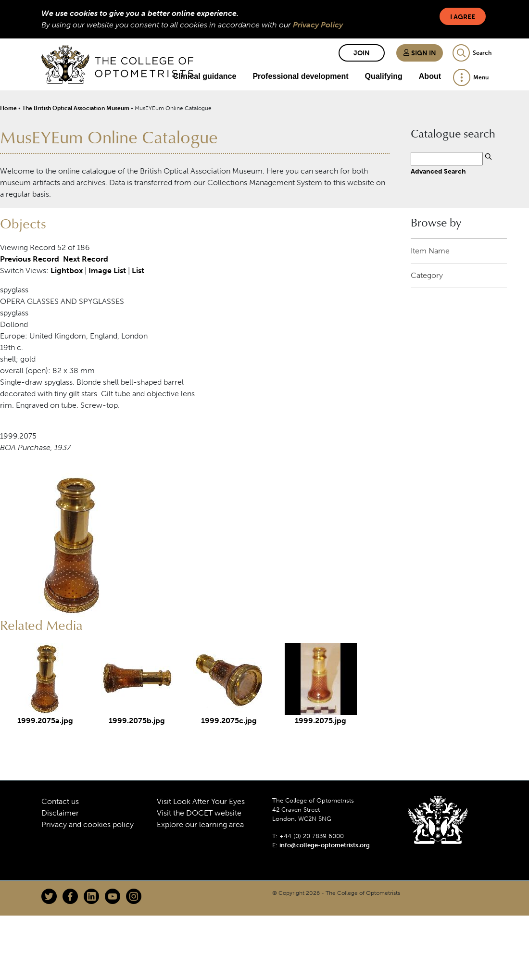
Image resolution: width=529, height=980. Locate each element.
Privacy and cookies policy (88, 824)
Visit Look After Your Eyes (201, 801)
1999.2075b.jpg (137, 721)
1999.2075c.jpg (229, 721)
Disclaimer (60, 813)
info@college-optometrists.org (325, 845)
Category (427, 275)
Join (362, 53)
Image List (107, 270)
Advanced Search (438, 171)
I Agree (463, 17)
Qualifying (384, 76)
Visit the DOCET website (199, 813)
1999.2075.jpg (321, 721)
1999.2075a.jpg (45, 721)
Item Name (430, 251)
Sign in (420, 53)
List (138, 270)
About (430, 76)
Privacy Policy (318, 25)
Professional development (300, 76)
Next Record (86, 259)
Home (8, 108)
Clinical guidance (205, 76)
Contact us (60, 801)
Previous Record (30, 259)
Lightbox (67, 270)
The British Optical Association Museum (76, 108)
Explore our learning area (200, 824)
